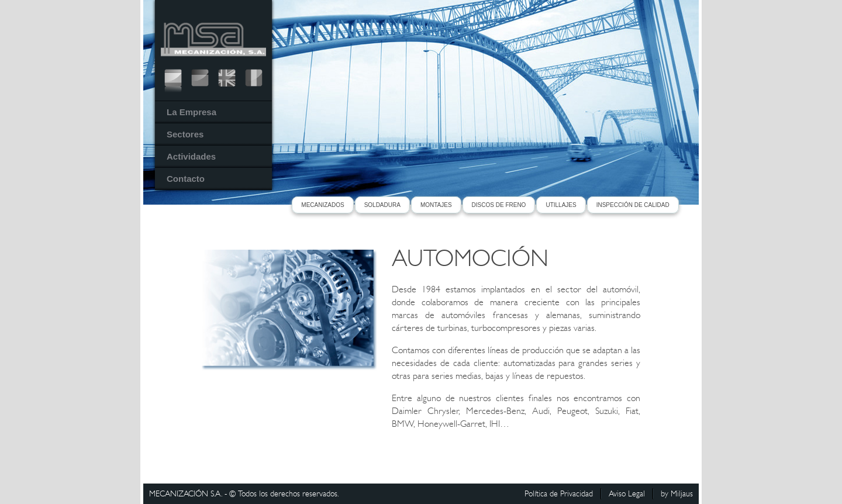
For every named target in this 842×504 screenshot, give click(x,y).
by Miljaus (677, 493)
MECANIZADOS (322, 205)
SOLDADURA (382, 205)
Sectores (185, 134)
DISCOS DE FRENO (499, 205)
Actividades (191, 156)
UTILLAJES (561, 205)
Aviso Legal (627, 493)
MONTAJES (436, 205)
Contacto (186, 179)
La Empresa (191, 112)
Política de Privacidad (559, 493)
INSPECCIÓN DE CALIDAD (633, 205)
